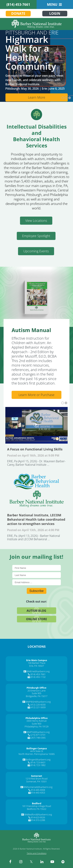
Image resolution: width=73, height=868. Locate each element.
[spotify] (63, 862)
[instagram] (21, 862)
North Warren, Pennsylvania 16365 (37, 754)
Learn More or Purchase (36, 395)
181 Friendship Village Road (37, 806)
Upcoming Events (36, 251)
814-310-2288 (38, 820)
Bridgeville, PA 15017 (37, 696)
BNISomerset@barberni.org (38, 787)
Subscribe (36, 591)
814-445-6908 (38, 790)
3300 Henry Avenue (36, 721)
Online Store (36, 619)
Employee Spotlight (36, 236)
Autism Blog (36, 610)
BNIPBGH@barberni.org (38, 702)
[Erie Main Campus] (37, 660)
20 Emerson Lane (36, 691)
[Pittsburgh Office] (36, 688)
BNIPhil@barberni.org (38, 732)
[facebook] (10, 862)
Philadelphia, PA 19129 (36, 726)
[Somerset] (37, 776)
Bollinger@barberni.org (38, 760)
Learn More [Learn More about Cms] (37, 97)
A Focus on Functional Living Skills (36, 425)
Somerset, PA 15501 (36, 781)
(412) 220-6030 (38, 705)
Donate (18, 13)
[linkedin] (42, 862)
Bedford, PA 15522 (37, 809)
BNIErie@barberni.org (38, 671)
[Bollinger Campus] (37, 748)
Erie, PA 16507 (37, 666)
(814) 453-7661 (18, 4)
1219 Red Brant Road (36, 779)
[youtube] (52, 862)
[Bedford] (37, 803)
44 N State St (37, 751)
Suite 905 (36, 693)
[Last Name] (37, 575)
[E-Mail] (37, 582)
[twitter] (31, 862)
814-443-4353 (38, 793)
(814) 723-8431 (38, 762)
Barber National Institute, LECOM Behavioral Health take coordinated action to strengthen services (36, 491)
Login (55, 13)
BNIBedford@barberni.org (38, 814)
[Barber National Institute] (36, 24)
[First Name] (37, 568)
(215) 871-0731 (38, 735)
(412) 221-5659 (38, 707)
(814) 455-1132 (38, 677)
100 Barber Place (37, 663)
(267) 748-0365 (38, 738)
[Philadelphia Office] (37, 718)
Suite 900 (36, 724)
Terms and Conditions (37, 853)
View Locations (36, 221)
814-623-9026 (38, 817)
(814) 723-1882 (38, 765)
